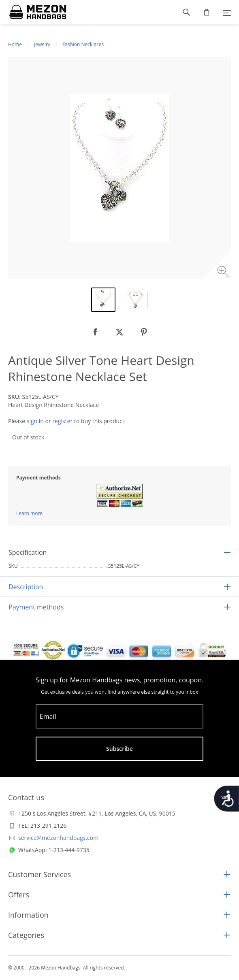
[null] (95, 332)
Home (15, 44)
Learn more (29, 513)
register (62, 421)
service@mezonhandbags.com (58, 838)
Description (26, 587)
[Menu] (227, 12)
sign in (35, 421)
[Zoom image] (224, 273)
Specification (28, 552)
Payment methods (36, 607)
